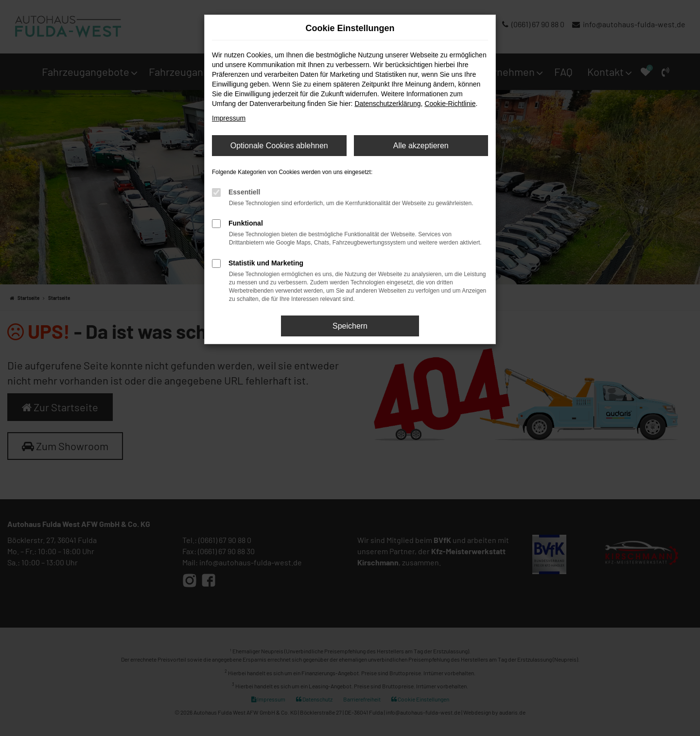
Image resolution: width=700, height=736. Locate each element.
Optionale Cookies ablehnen (279, 146)
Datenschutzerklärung (387, 104)
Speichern (350, 326)
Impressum (229, 118)
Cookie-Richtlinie (450, 104)
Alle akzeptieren (421, 146)
